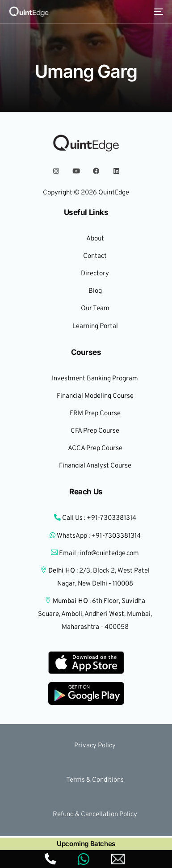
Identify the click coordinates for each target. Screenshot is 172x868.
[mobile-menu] (158, 12)
